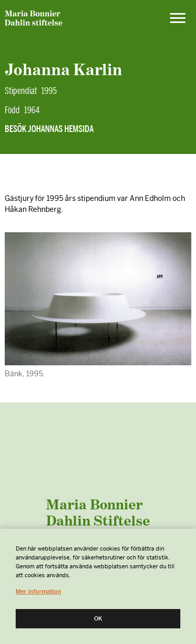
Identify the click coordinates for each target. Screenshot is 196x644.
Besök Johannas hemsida (49, 129)
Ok (98, 618)
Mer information (38, 591)
